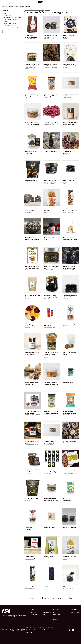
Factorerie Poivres (29, 560)
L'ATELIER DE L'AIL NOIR (69, 270)
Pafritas (65, 67)
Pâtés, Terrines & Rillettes (9, 19)
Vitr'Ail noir (28, 182)
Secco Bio (66, 326)
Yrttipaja (27, 299)
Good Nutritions (67, 502)
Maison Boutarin (67, 356)
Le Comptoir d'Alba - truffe (32, 445)
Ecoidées (27, 270)
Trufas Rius (47, 299)
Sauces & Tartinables (8, 32)
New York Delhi (48, 473)
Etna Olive (28, 126)
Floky (64, 184)
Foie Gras (5, 22)
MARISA (46, 212)
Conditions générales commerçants (36, 630)
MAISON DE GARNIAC (49, 184)
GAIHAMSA (66, 39)
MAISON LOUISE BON (30, 39)
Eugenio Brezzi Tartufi (49, 327)
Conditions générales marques (54, 630)
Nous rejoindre (35, 615)
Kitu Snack (28, 327)
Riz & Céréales (6, 15)
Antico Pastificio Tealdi (69, 588)
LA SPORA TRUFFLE (48, 270)
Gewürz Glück (67, 384)
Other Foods (28, 97)
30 (61, 598)
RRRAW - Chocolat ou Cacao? (70, 155)
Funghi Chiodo (67, 443)
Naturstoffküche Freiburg (50, 153)
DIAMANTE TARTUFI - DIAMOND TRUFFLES (32, 415)
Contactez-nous (75, 612)
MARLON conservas (68, 97)
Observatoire (35, 617)
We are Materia (48, 241)
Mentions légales (37, 627)
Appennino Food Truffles (50, 502)
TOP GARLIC (28, 212)
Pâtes (4, 13)
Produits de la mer (7, 30)
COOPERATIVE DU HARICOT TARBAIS (32, 68)
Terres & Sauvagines (68, 212)
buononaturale (48, 97)
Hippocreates (28, 531)
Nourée (65, 126)
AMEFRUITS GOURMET (49, 39)
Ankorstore (5, 6)
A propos (33, 612)
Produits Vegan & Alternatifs (10, 28)
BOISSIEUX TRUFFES (30, 241)
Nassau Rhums (48, 558)
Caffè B (46, 587)
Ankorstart (55, 612)
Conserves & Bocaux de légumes (11, 17)
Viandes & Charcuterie (9, 26)
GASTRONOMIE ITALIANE (69, 241)
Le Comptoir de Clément (69, 529)
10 (57, 598)
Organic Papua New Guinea (51, 67)
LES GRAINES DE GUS (49, 124)
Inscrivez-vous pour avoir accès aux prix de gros (38, 10)
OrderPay (55, 619)
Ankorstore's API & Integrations (61, 617)
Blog (44, 615)
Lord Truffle (28, 155)
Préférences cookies (48, 627)
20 (59, 598)
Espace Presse (47, 612)
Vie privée (29, 627)
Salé (10, 6)
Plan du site (29, 632)
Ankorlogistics (56, 615)
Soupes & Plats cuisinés (9, 24)
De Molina (66, 299)
